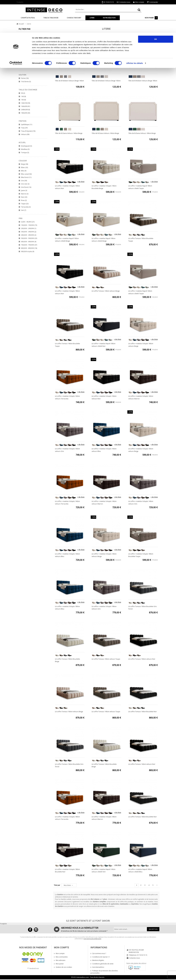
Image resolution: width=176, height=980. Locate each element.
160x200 (26, 106)
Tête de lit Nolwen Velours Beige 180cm (143, 81)
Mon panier (59, 964)
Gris (24, 181)
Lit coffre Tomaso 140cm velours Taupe (106, 712)
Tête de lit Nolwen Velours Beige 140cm (69, 81)
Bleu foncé (26, 177)
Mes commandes (61, 957)
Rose (24, 200)
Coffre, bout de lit (29, 52)
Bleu (24, 171)
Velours (25, 134)
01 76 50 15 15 (142, 955)
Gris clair (25, 184)
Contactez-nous (134, 958)
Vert (24, 210)
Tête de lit (26, 39)
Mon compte (59, 953)
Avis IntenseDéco (97, 967)
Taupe (25, 204)
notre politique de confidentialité (92, 939)
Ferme (25, 78)
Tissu (24, 128)
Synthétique (27, 124)
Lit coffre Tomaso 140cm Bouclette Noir (143, 712)
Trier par (57, 885)
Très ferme (26, 82)
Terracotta (26, 207)
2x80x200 (25, 110)
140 (23, 96)
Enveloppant (27, 146)
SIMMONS (26, 67)
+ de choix (81, 182)
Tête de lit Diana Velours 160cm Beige (105, 133)
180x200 (26, 113)
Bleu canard (26, 174)
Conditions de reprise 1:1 (100, 957)
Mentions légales (97, 960)
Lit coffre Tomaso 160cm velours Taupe (106, 659)
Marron (25, 194)
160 (23, 100)
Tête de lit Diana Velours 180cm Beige (142, 133)
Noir (24, 197)
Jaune (24, 190)
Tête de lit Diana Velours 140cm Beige (69, 133)
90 (23, 93)
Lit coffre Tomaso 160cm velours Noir (142, 659)
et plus (28, 251)
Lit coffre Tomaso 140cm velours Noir (142, 764)
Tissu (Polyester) (28, 131)
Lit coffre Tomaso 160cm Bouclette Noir (143, 817)
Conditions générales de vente (102, 964)
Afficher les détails (135, 30)
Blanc (25, 167)
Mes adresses (60, 960)
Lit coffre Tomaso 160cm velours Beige (69, 712)
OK (156, 6)
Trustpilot (3, 924)
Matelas (25, 45)
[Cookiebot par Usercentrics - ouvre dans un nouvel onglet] (16, 30)
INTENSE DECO (28, 63)
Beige (25, 164)
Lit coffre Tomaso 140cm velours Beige (106, 291)
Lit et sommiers (28, 42)
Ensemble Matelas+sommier (32, 48)
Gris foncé (26, 187)
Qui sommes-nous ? (98, 953)
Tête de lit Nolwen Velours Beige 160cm (106, 81)
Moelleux (25, 149)
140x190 (26, 103)
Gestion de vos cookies (63, 967)
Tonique (25, 153)
